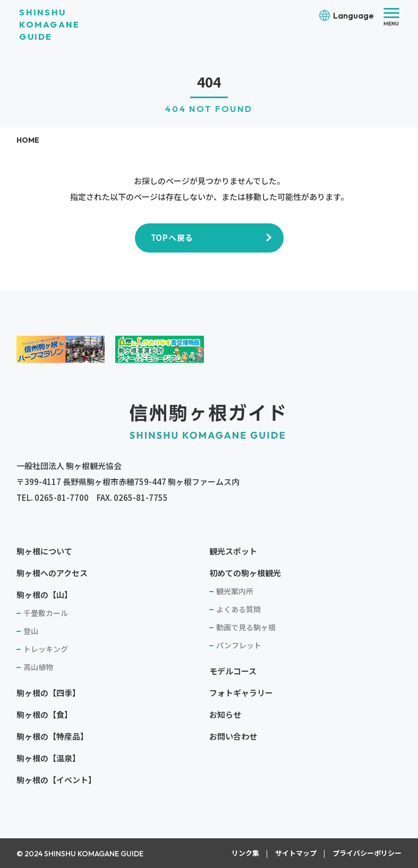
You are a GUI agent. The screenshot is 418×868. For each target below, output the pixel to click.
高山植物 (38, 667)
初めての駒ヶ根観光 (245, 573)
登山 (31, 631)
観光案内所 (235, 591)
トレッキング (46, 649)
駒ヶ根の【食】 (44, 714)
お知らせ (225, 714)
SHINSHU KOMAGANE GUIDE (49, 24)
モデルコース (233, 671)
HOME (28, 140)
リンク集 (245, 853)
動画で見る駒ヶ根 (246, 627)
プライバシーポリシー (367, 853)
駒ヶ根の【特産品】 (52, 736)
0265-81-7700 (62, 497)
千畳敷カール (46, 613)
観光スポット (233, 551)
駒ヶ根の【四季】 (48, 693)
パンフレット (239, 645)
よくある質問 (238, 609)
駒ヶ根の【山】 (44, 594)
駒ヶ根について (44, 551)
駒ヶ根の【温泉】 (48, 758)
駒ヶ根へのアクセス (52, 573)
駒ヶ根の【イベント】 (56, 780)
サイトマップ (296, 853)
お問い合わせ (233, 736)
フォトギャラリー (241, 693)
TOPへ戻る (172, 237)
